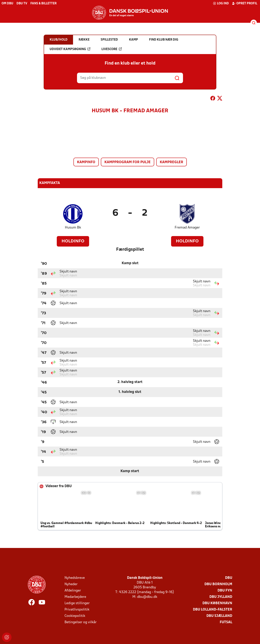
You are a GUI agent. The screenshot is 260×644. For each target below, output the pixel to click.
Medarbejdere (75, 597)
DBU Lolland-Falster (213, 610)
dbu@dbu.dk (147, 597)
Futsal (226, 622)
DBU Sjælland (219, 616)
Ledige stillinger (77, 603)
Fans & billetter (43, 4)
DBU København (217, 603)
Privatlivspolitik (77, 610)
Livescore (112, 49)
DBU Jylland (221, 597)
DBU (229, 578)
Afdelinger (73, 591)
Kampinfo (86, 162)
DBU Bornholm (218, 584)
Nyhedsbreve (75, 578)
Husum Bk (73, 228)
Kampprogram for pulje (128, 162)
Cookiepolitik (75, 616)
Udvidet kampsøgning (70, 49)
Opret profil (245, 3)
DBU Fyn (225, 591)
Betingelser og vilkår (81, 622)
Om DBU (7, 4)
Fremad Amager (187, 228)
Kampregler (171, 162)
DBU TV (22, 4)
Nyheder (71, 584)
